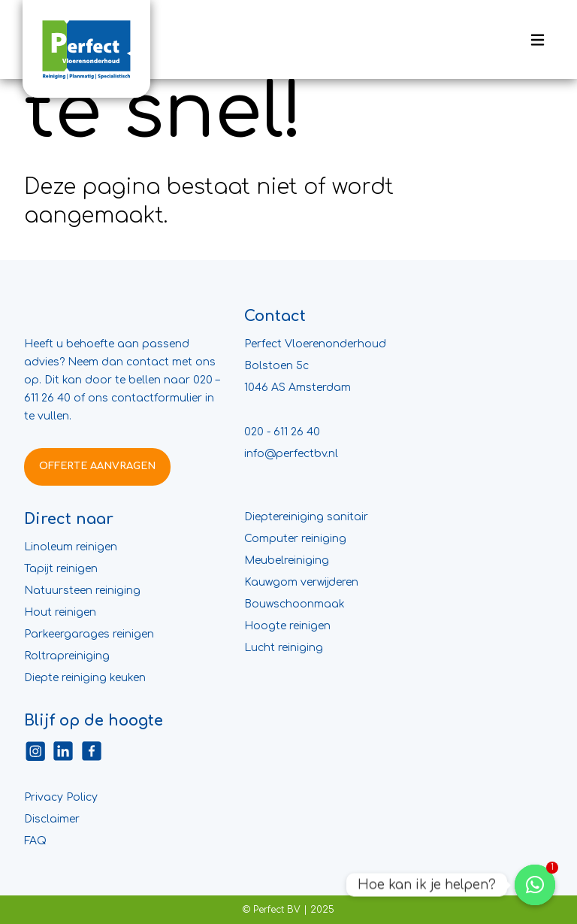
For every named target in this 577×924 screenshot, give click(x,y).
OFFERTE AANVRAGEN (97, 466)
